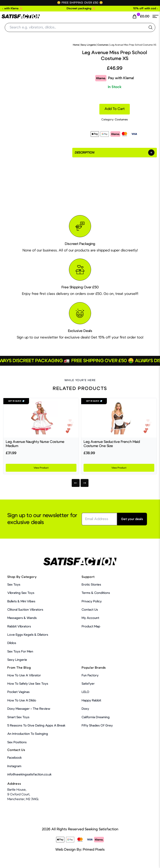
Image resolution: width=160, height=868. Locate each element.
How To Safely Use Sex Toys (28, 684)
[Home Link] (21, 16)
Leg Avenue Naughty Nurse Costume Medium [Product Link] (35, 444)
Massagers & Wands (22, 618)
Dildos (12, 643)
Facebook (15, 758)
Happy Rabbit (91, 700)
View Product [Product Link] (41, 468)
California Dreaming (96, 717)
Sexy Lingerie (88, 45)
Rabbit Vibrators (19, 626)
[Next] (85, 483)
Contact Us (90, 610)
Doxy (85, 709)
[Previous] (76, 483)
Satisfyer (88, 684)
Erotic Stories (91, 585)
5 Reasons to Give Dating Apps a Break (36, 726)
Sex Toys (14, 585)
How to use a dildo (22, 700)
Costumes (103, 45)
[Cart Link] (141, 16)
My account (90, 618)
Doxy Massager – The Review (29, 709)
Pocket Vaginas (18, 692)
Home (76, 45)
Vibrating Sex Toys (21, 593)
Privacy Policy (92, 601)
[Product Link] (41, 418)
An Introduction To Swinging (28, 734)
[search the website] (151, 27)
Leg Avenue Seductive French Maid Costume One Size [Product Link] (112, 444)
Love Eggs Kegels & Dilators (28, 635)
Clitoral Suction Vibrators (25, 610)
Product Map (91, 626)
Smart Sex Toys (18, 717)
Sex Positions (17, 742)
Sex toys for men (20, 651)
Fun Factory (90, 675)
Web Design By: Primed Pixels (80, 850)
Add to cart (115, 109)
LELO (85, 692)
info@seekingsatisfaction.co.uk (29, 774)
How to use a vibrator (24, 675)
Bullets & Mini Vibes (21, 601)
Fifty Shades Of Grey (97, 726)
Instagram (14, 766)
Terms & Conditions (96, 593)
